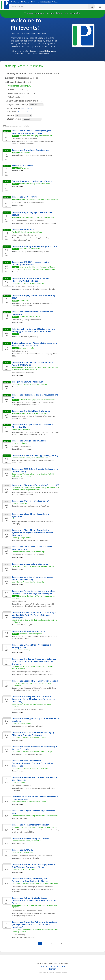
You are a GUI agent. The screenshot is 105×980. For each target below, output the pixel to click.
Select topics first (27, 108)
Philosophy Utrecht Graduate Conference (27, 709)
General (20, 205)
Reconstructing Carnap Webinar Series (26, 320)
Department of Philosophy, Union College (27, 841)
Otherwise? (12, 112)
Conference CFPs (18, 90)
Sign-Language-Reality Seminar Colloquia (28, 220)
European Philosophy (47, 289)
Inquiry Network (25, 300)
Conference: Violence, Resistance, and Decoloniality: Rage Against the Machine (30, 880)
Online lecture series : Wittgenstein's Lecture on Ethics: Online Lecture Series (35, 344)
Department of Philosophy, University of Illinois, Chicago (32, 752)
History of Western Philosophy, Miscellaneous (34, 604)
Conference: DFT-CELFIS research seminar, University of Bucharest (31, 263)
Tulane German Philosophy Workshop (26, 286)
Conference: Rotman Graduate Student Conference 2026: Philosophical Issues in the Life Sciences (34, 901)
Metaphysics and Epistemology (28, 238)
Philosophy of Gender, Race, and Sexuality (43, 492)
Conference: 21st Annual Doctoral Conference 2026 (35, 485)
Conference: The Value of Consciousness (31, 150)
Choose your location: (17, 73)
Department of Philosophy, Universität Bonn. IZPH (30, 384)
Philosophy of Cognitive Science (43, 402)
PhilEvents (46, 2)
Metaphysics (34, 674)
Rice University (24, 152)
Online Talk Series (19, 601)
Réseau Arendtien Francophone (31, 634)
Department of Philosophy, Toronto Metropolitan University (33, 566)
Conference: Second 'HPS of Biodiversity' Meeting (35, 681)
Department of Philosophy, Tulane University (28, 283)
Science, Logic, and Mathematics (29, 506)
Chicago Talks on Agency (21, 446)
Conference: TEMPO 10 (22, 850)
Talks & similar (16, 97)
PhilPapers (15, 2)
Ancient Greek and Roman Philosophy (31, 726)
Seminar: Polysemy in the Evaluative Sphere (32, 181)
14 (61, 943)
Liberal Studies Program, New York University (28, 582)
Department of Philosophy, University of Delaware (30, 458)
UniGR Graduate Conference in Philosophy (28, 555)
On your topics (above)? (18, 105)
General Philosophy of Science (28, 688)
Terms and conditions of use (52, 966)
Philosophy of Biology (48, 688)
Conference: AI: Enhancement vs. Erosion (31, 825)
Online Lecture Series (20, 351)
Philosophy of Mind (24, 155)
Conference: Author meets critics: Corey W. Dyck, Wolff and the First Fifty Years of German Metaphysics (35, 615)
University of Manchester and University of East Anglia (38, 199)
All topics (35, 78)
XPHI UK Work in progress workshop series (28, 202)
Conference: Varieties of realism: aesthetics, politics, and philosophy (33, 578)
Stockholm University (20, 503)
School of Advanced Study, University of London (29, 802)
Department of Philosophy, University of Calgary (29, 737)
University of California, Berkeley (24, 869)
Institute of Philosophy (23, 53)
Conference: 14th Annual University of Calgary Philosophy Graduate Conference (33, 734)
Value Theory (27, 240)
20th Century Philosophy (26, 252)
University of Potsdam (27, 348)
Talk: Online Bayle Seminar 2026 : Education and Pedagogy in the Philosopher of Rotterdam (34, 330)
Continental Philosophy (26, 416)
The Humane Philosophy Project (24, 235)
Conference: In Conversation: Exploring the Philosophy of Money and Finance (32, 132)
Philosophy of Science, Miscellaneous (31, 141)
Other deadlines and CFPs (22, 93)
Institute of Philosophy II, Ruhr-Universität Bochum (37, 400)
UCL (13, 519)
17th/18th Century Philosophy (28, 337)
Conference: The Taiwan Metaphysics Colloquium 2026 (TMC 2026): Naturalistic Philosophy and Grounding (35, 661)
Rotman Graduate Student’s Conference (27, 911)
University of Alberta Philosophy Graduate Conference (32, 887)
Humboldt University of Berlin (30, 249)
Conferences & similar (20, 86)
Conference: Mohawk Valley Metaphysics (31, 838)
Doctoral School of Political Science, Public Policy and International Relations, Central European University (36, 489)
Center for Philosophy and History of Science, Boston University (35, 827)
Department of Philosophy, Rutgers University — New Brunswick (35, 816)
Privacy (52, 969)
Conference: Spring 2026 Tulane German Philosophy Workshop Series (31, 280)
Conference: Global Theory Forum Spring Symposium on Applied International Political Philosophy (33, 533)
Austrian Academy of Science (30, 317)
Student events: (14, 119)
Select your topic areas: (18, 78)
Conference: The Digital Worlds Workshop (31, 411)
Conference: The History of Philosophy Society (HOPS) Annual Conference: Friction (34, 866)
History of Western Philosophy (28, 289)
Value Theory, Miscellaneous (35, 434)
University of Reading (20, 782)
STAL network (24, 168)
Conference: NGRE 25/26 (23, 230)
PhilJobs (55, 2)
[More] (100, 7)
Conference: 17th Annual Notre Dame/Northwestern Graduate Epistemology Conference (33, 763)
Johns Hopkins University (21, 430)
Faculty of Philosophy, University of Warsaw (28, 232)
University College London (21, 538)
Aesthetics (35, 155)
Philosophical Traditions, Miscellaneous (37, 606)
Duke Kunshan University (21, 650)
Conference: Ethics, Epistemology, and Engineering (35, 455)
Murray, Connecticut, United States (44, 73)
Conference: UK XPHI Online (25, 197)
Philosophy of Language (26, 223)
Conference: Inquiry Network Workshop (30, 564)
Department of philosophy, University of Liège (28, 552)
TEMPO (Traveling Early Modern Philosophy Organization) (34, 855)
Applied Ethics (50, 141)
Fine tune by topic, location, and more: (25, 101)
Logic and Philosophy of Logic (46, 223)
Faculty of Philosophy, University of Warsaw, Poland (38, 217)
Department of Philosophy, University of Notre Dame (31, 768)
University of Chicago (20, 443)
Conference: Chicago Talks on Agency (29, 441)
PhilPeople (25, 2)
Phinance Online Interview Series (24, 139)
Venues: (11, 115)
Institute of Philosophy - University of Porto (35, 184)
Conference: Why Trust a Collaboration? (30, 501)
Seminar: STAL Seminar (22, 166)
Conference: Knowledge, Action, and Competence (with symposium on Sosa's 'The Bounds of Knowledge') (35, 925)
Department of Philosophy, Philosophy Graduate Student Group (35, 884)
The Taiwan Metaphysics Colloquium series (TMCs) (31, 672)
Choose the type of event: (19, 82)
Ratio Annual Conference (21, 785)
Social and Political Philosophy (23, 144)
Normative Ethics (46, 155)
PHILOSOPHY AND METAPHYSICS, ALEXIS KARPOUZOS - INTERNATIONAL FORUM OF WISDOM (35, 368)
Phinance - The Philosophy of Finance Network (36, 136)
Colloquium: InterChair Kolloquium (27, 382)
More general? (14, 108)
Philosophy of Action (25, 449)
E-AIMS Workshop (19, 935)
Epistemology (22, 460)
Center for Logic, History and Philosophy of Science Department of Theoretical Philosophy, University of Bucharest (34, 268)
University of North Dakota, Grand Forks (33, 413)
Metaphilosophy (23, 674)
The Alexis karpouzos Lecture (23, 373)
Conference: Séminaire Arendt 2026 (28, 631)
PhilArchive (35, 2)
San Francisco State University (23, 852)
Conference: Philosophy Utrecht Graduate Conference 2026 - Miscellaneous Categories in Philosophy (34, 699)
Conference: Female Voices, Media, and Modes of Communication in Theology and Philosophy (34, 592)
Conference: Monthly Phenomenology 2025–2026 (34, 246)
